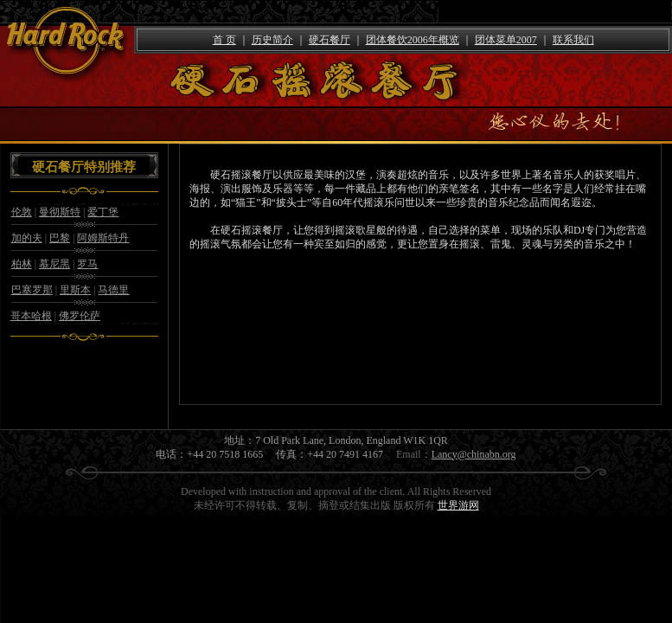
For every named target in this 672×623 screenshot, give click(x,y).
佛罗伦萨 (80, 316)
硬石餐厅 (330, 40)
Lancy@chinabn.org (474, 454)
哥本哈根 (31, 316)
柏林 (22, 264)
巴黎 (60, 238)
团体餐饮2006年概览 (413, 40)
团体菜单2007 (506, 40)
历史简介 (272, 40)
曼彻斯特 (60, 212)
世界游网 (458, 505)
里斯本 (75, 290)
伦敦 (22, 212)
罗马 (87, 264)
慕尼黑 (54, 264)
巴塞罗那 (32, 290)
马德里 (113, 290)
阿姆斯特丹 (103, 238)
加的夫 (27, 238)
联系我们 (573, 40)
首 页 (224, 40)
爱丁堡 (103, 212)
